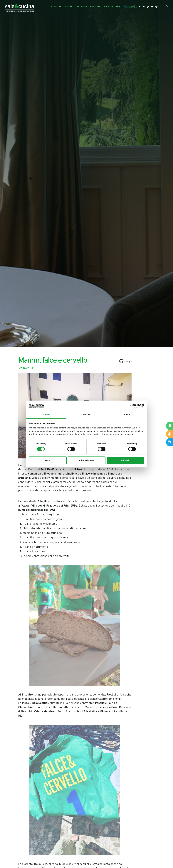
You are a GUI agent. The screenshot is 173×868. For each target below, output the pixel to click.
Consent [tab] (46, 415)
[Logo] (20, 7)
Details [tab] (87, 415)
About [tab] (127, 415)
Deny (48, 460)
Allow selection (87, 460)
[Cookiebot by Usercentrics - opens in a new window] (132, 406)
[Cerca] (167, 7)
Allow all (125, 460)
